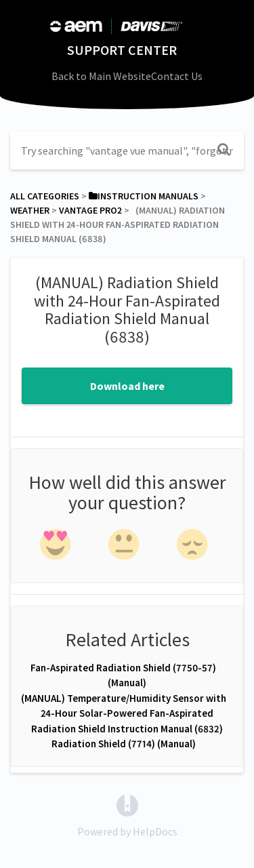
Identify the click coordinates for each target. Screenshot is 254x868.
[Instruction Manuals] (144, 196)
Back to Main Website (101, 76)
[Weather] (30, 210)
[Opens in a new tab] (127, 804)
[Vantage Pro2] (90, 210)
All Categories (45, 196)
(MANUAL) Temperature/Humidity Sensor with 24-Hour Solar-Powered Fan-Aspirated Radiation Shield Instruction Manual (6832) (124, 713)
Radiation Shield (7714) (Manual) (124, 744)
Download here (127, 386)
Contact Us (177, 76)
